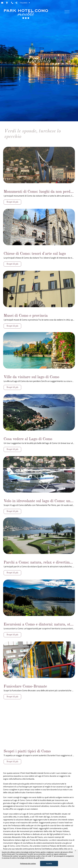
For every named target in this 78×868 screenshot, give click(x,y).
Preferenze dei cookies (28, 864)
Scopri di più (12, 326)
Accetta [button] (49, 864)
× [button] (75, 851)
